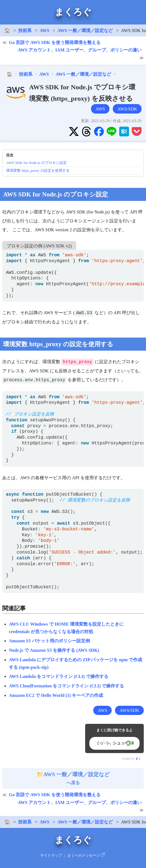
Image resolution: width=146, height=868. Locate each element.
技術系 (25, 30)
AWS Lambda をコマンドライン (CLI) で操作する (59, 676)
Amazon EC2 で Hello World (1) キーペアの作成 (56, 695)
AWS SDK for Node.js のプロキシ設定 (36, 163)
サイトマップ (51, 855)
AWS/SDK (127, 109)
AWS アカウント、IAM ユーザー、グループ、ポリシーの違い (80, 50)
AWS (45, 30)
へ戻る (73, 778)
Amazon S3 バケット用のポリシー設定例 (49, 641)
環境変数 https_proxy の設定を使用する (38, 170)
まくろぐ (73, 12)
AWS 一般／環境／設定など (85, 30)
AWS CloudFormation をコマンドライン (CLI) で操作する (66, 686)
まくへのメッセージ (84, 855)
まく (138, 758)
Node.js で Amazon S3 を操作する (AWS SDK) (54, 650)
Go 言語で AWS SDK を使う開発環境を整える (55, 42)
